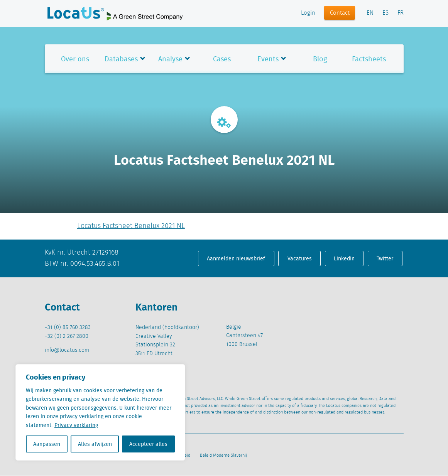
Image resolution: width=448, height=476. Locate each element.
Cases (222, 59)
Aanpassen (47, 444)
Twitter (385, 258)
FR (401, 13)
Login (308, 13)
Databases (121, 59)
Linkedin (344, 258)
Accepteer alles (148, 444)
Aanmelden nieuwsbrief (236, 258)
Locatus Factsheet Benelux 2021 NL (131, 226)
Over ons (75, 59)
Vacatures (300, 258)
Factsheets (369, 59)
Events (268, 59)
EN (370, 13)
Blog (320, 59)
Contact (340, 13)
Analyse (170, 59)
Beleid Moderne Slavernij (223, 456)
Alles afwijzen (95, 444)
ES (385, 13)
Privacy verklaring (76, 425)
